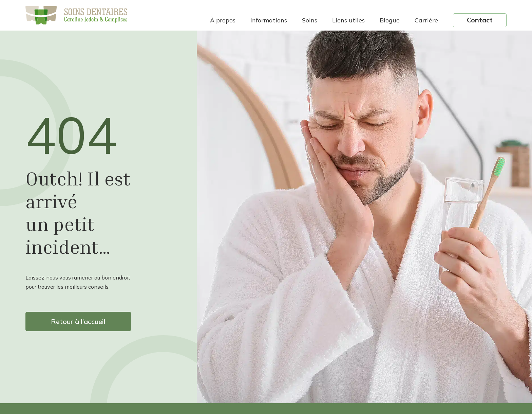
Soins (310, 20)
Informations (269, 20)
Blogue (390, 20)
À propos (223, 20)
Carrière (426, 20)
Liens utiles (348, 20)
